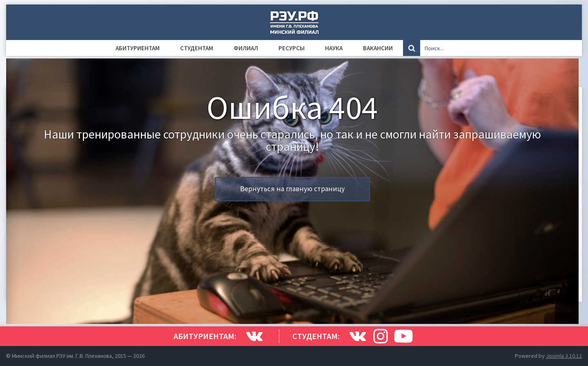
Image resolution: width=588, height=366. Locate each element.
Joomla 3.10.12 (564, 356)
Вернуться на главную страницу (292, 189)
